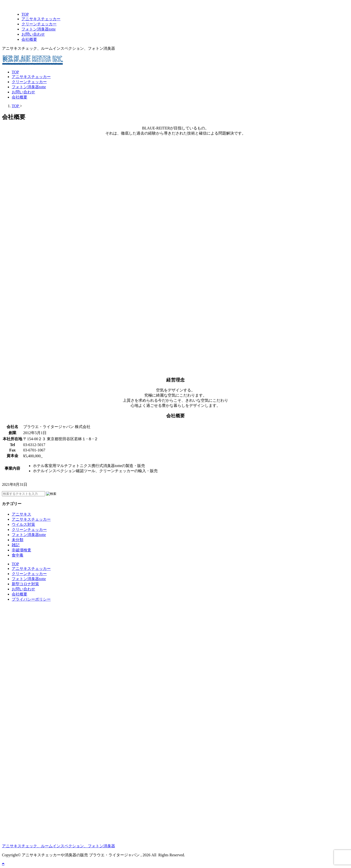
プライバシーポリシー (31, 599)
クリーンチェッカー (29, 82)
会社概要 (19, 97)
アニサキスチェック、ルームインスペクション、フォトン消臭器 (58, 846)
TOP (15, 72)
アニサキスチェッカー (31, 77)
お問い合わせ (23, 92)
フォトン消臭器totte (29, 87)
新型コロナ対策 (25, 584)
